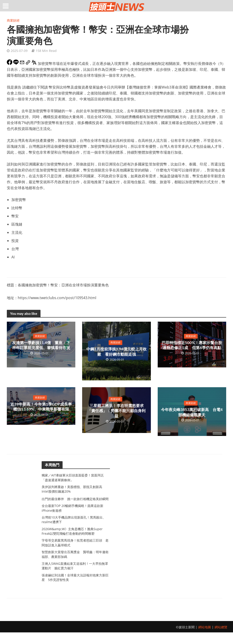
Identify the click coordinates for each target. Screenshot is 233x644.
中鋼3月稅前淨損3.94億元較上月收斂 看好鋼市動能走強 (117, 352)
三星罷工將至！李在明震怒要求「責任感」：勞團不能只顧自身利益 (116, 411)
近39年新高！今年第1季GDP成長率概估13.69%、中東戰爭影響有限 (41, 407)
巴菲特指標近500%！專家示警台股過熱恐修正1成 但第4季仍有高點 (192, 345)
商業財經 (13, 20)
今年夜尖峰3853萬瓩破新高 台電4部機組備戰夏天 (192, 412)
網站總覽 (221, 639)
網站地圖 (205, 639)
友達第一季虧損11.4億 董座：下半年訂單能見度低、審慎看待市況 (41, 345)
